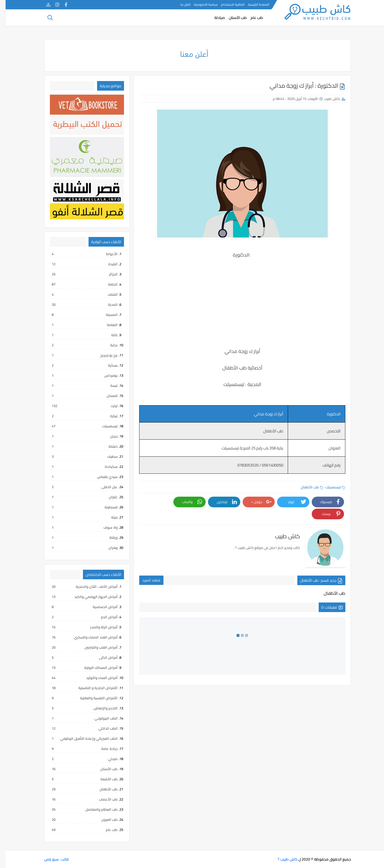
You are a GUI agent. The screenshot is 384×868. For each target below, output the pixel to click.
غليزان (79, 497)
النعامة (79, 325)
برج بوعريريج (79, 355)
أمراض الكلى (79, 657)
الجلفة (79, 284)
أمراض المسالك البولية (79, 668)
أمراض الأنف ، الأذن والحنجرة (79, 586)
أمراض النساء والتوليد (79, 678)
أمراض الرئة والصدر (79, 627)
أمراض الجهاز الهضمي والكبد (79, 597)
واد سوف (79, 527)
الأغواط (79, 254)
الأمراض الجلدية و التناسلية (79, 688)
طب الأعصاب (79, 799)
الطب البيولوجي (79, 718)
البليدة (79, 264)
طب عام (251, 18)
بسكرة (79, 365)
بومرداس (79, 375)
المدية (79, 304)
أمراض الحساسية (79, 607)
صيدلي (79, 759)
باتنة (79, 335)
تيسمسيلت (330, 487)
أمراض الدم (79, 617)
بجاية (79, 345)
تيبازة (79, 416)
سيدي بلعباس (79, 477)
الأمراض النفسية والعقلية (79, 698)
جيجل (79, 436)
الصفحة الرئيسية (253, 4)
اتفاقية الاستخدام (227, 4)
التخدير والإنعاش (79, 708)
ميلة (79, 517)
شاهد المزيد (146, 580)
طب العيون (79, 819)
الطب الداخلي (79, 728)
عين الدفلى (79, 487)
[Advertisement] (237, 307)
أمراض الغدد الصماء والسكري (79, 637)
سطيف (79, 456)
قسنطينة (79, 507)
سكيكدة (79, 467)
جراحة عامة (79, 749)
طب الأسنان (232, 18)
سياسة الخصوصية (200, 4)
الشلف (79, 294)
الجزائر (79, 274)
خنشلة (79, 446)
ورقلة (79, 537)
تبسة (79, 385)
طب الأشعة (79, 779)
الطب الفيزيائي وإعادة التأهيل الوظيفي (79, 738)
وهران (79, 548)
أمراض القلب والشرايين (79, 647)
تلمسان (79, 396)
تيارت (79, 406)
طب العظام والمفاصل (79, 809)
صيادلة (214, 18)
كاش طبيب (326, 99)
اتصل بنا (180, 4)
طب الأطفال (307, 487)
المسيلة (79, 315)
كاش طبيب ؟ (282, 859)
